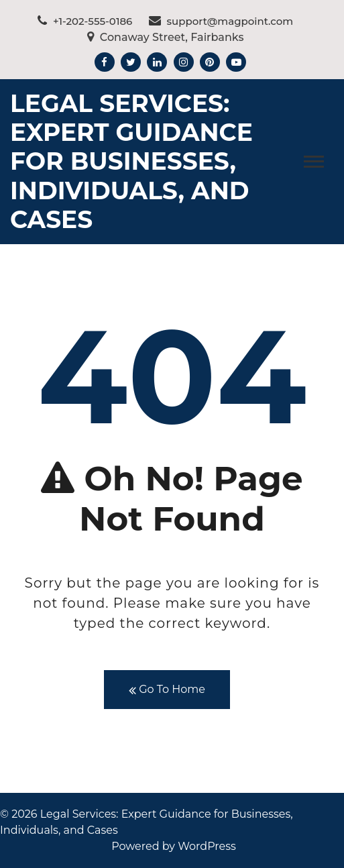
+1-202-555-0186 (85, 21)
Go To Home (167, 690)
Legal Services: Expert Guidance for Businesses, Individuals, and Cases (131, 161)
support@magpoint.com (221, 21)
